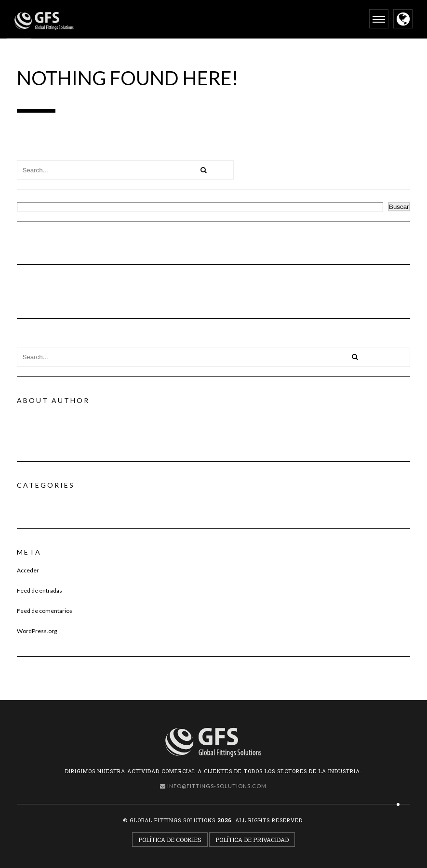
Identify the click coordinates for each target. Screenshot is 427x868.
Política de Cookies (170, 840)
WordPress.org (37, 631)
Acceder (28, 570)
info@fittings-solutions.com (213, 786)
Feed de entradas (40, 590)
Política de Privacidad (252, 840)
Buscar (27, 198)
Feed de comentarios (45, 611)
